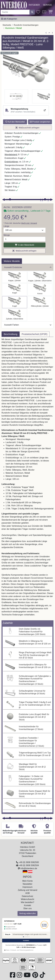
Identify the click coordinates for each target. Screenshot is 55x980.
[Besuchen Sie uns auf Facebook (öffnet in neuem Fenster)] (13, 976)
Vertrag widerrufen (28, 913)
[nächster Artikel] (52, 33)
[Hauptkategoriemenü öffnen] (9, 19)
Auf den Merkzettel (15, 122)
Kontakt (27, 905)
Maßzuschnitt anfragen (28, 128)
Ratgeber (34, 5)
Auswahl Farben (28, 325)
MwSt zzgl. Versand (29, 223)
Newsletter (28, 884)
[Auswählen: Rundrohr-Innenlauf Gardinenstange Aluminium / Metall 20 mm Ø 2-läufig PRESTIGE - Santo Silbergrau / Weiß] (15, 277)
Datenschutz (28, 896)
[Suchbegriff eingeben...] (15, 12)
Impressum (28, 887)
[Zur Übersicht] (49, 33)
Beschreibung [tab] (11, 334)
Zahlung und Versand (27, 890)
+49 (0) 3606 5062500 (29, 862)
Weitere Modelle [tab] (12, 261)
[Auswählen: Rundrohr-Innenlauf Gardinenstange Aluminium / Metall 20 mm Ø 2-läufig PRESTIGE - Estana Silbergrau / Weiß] (40, 277)
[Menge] (25, 239)
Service (47, 5)
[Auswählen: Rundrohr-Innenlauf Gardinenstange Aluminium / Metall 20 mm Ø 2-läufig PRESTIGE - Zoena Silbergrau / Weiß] (15, 315)
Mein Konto (28, 881)
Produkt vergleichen (40, 122)
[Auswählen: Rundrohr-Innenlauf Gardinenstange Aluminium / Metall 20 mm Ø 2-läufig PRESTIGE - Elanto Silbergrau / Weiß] (40, 302)
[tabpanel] (28, 479)
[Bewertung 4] (28, 937)
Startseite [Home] (7, 25)
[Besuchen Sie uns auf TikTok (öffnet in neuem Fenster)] (42, 976)
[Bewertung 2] (25, 937)
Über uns (28, 908)
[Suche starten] (32, 12)
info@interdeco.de (29, 868)
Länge (6, 226)
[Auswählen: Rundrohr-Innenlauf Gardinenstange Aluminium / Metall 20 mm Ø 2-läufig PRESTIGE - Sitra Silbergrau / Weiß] (40, 290)
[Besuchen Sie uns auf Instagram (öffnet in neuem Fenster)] (20, 976)
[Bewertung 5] (29, 937)
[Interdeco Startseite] (14, 5)
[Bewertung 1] (23, 937)
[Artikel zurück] (46, 33)
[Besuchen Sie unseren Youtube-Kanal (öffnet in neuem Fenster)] (27, 976)
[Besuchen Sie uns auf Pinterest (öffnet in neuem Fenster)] (35, 976)
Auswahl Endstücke (28, 267)
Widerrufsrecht (27, 899)
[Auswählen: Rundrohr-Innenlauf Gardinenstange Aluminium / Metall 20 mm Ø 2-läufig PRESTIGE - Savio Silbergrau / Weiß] (15, 290)
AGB (28, 893)
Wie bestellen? (28, 902)
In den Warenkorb (24, 245)
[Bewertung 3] (26, 937)
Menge (7, 235)
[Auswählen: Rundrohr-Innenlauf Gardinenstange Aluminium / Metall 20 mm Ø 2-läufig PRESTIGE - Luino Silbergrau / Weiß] (15, 302)
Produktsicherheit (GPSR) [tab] (35, 334)
